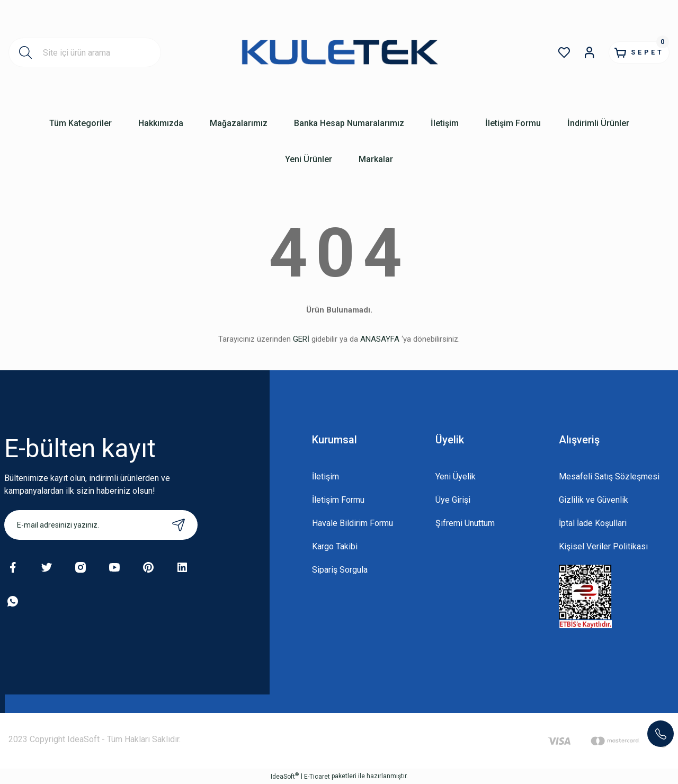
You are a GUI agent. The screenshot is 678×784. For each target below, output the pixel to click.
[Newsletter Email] (101, 525)
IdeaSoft (285, 776)
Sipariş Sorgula (340, 570)
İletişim (325, 476)
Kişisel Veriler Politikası (603, 546)
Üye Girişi (453, 500)
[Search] (85, 52)
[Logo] (339, 52)
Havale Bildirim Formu (353, 523)
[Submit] (179, 525)
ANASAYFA (380, 339)
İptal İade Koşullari (593, 523)
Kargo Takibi (335, 546)
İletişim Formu (338, 500)
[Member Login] (570, 52)
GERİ (301, 339)
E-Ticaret (317, 777)
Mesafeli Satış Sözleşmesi (609, 476)
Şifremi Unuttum (465, 523)
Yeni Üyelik (456, 476)
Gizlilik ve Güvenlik (594, 500)
